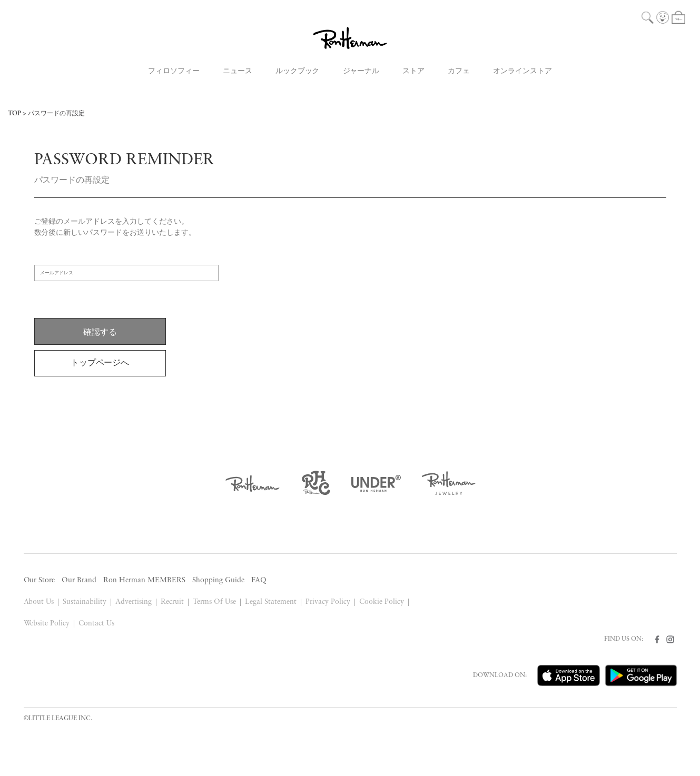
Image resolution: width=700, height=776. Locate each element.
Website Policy (47, 624)
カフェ (459, 71)
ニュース (238, 71)
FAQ (259, 580)
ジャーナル (361, 71)
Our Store (40, 580)
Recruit (172, 602)
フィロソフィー (174, 71)
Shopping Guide (218, 580)
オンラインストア (522, 71)
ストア (413, 71)
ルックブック (298, 71)
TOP (15, 114)
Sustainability (85, 602)
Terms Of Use (214, 602)
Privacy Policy (328, 602)
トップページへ (100, 363)
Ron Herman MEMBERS (144, 580)
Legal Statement (271, 602)
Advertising (134, 602)
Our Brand (79, 580)
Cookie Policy (382, 602)
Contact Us (96, 624)
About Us (39, 602)
